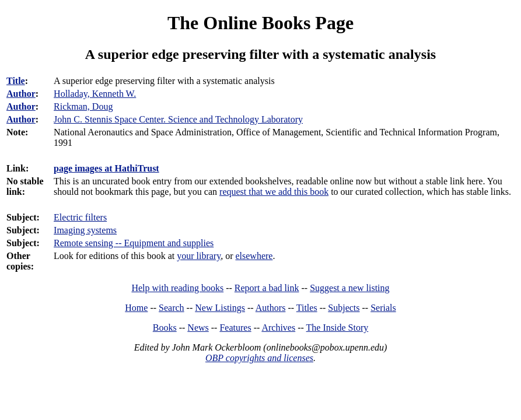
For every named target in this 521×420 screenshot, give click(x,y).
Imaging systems (85, 230)
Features (235, 328)
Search (172, 308)
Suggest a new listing (349, 288)
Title (16, 81)
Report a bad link (267, 288)
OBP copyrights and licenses (259, 358)
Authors (271, 308)
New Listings (220, 308)
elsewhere (254, 256)
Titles (307, 308)
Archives (278, 328)
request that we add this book (274, 192)
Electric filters (80, 217)
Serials (383, 308)
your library (199, 256)
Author (21, 94)
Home (136, 308)
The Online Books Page (260, 23)
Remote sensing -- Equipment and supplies (134, 243)
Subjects (344, 308)
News (198, 328)
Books (165, 328)
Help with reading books (177, 288)
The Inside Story (338, 328)
